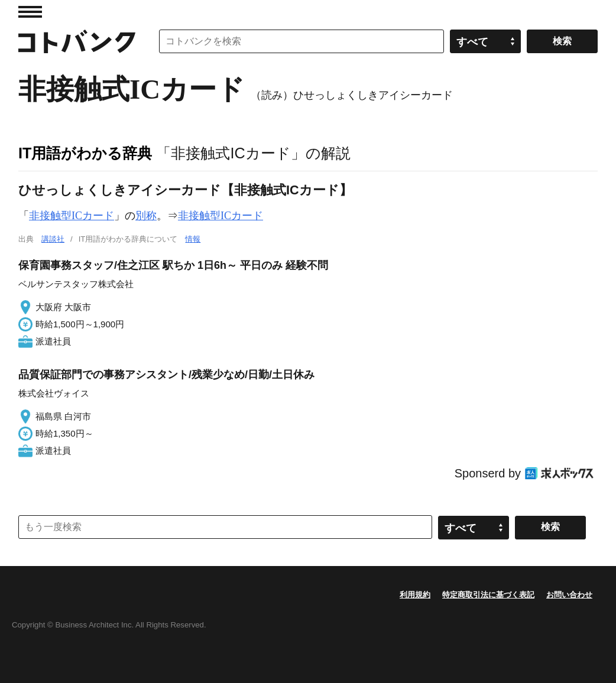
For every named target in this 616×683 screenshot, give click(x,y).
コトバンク (77, 41)
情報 (193, 239)
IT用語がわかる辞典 (85, 153)
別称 (146, 216)
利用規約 (415, 595)
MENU (30, 12)
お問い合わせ (569, 595)
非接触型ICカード (72, 216)
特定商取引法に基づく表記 (488, 595)
